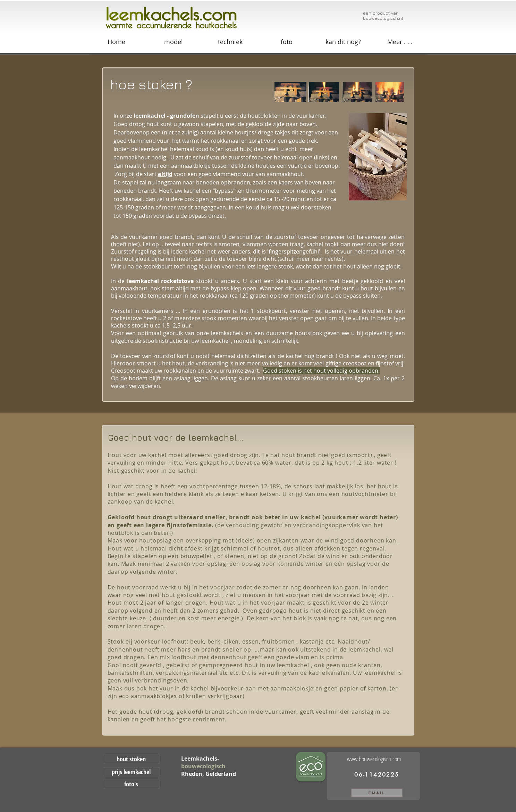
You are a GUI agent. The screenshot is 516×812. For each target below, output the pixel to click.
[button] (400, 42)
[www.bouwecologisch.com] (377, 759)
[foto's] (131, 784)
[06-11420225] (377, 774)
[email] (377, 793)
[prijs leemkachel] (131, 772)
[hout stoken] (131, 759)
